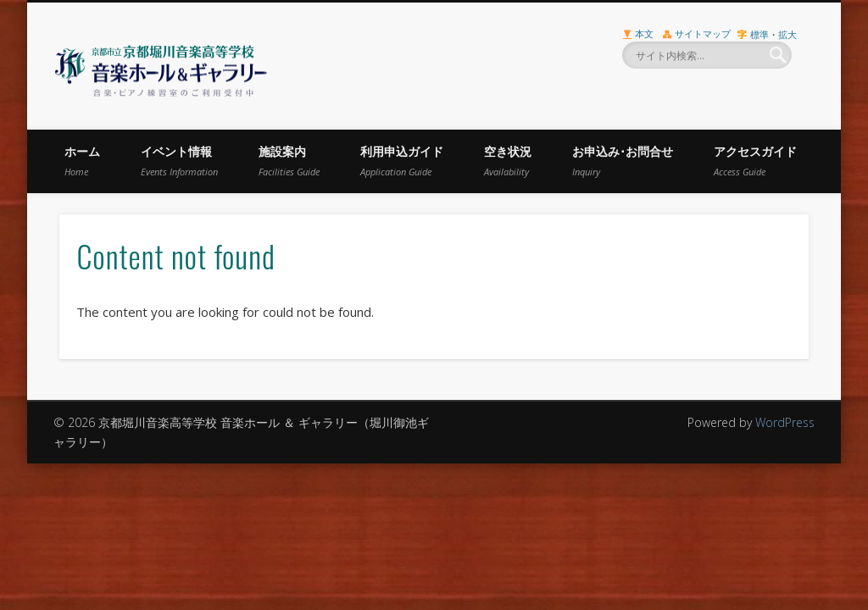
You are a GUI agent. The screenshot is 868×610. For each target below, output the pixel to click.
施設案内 (289, 161)
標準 (759, 34)
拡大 (787, 34)
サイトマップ (703, 33)
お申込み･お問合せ (623, 161)
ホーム (82, 161)
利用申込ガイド (402, 161)
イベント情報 (179, 161)
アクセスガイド (755, 161)
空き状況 (508, 161)
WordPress (785, 422)
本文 (644, 33)
